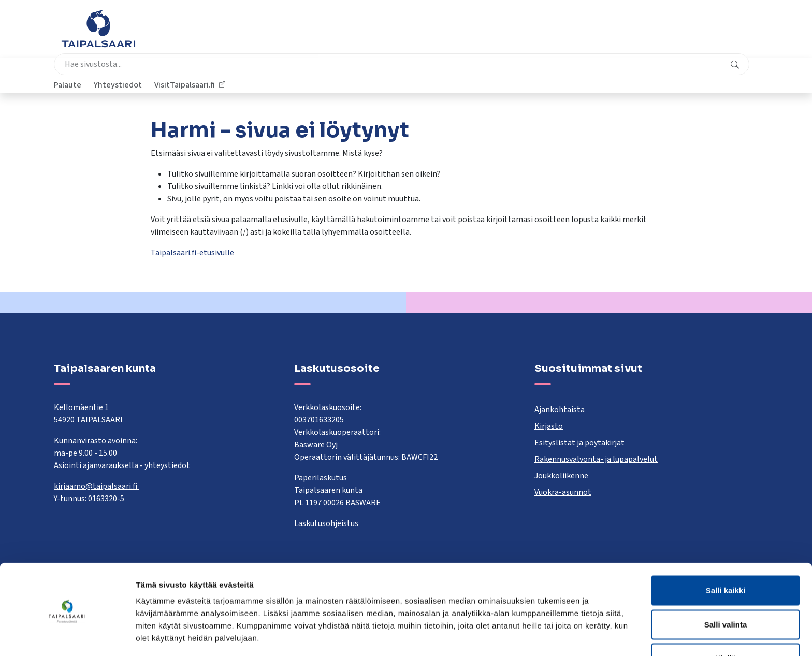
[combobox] (357, 34)
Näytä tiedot (554, 636)
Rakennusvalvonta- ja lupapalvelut (596, 459)
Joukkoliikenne (561, 476)
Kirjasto (549, 426)
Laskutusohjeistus (326, 523)
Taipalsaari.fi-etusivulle (192, 253)
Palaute (584, 34)
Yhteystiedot (634, 34)
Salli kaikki (726, 554)
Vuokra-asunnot (563, 492)
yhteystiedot (167, 465)
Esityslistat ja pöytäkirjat (579, 443)
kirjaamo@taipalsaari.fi (96, 486)
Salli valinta (726, 588)
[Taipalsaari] (98, 28)
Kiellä (726, 622)
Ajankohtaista (560, 410)
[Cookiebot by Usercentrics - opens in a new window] (67, 636)
